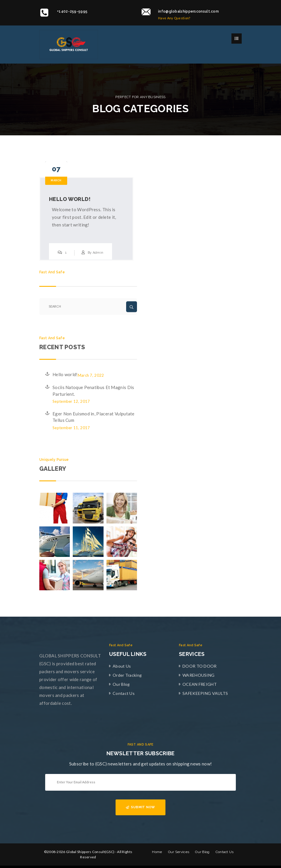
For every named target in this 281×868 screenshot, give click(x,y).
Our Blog (121, 684)
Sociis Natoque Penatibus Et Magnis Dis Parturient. (93, 391)
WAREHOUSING (198, 675)
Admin (98, 253)
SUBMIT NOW (140, 807)
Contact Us (124, 693)
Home (157, 852)
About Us (122, 666)
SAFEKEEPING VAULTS (205, 693)
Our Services (179, 852)
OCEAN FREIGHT (200, 684)
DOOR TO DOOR (200, 666)
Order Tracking (127, 675)
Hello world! (70, 199)
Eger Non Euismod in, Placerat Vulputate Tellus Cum (94, 417)
